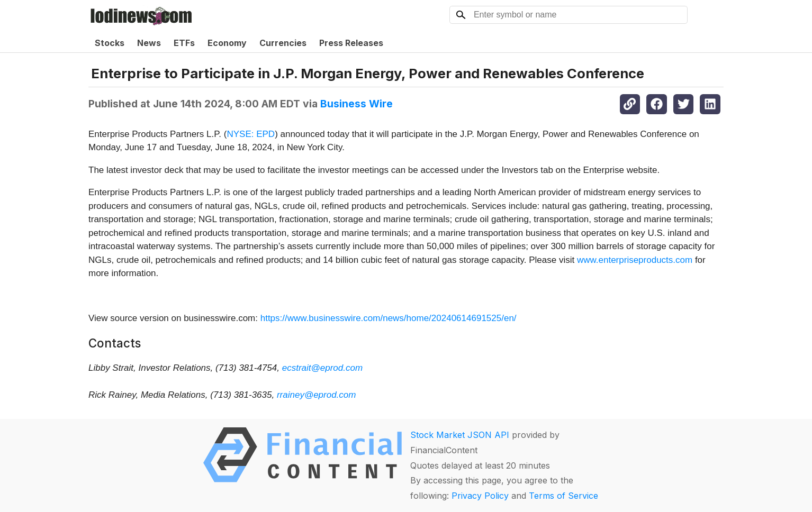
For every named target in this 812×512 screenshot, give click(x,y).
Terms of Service (563, 496)
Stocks (110, 43)
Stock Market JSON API (460, 435)
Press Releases (351, 43)
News (149, 43)
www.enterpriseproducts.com (635, 260)
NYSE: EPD (251, 134)
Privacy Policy (480, 496)
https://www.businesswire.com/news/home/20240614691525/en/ (389, 318)
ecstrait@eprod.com (322, 368)
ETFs (184, 43)
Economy (227, 43)
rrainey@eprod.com (317, 395)
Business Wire (357, 104)
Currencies (283, 43)
